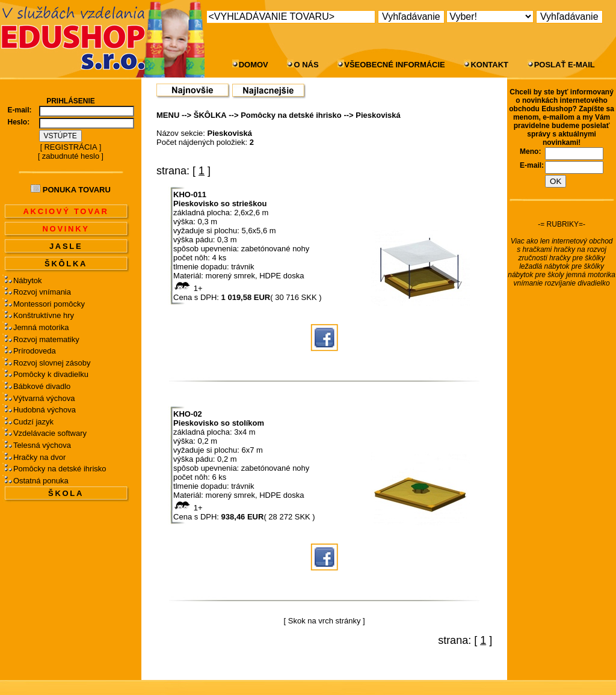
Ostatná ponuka (41, 481)
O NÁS (306, 65)
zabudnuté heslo (71, 156)
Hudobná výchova (45, 410)
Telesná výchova (42, 445)
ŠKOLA (66, 493)
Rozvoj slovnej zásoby (52, 363)
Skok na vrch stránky (325, 621)
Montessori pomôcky (49, 304)
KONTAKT (489, 65)
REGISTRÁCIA (70, 147)
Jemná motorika (41, 327)
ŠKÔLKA (66, 264)
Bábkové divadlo (42, 386)
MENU (168, 115)
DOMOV (254, 65)
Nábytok (28, 280)
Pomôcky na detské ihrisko (60, 469)
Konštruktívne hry (44, 315)
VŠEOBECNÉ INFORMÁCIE (395, 65)
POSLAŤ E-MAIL (565, 65)
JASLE (66, 246)
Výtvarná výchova (44, 398)
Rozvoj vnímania (42, 292)
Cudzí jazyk (33, 422)
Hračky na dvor (39, 457)
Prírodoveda (35, 351)
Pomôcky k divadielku (51, 374)
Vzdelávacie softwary (50, 433)
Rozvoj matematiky (46, 339)
